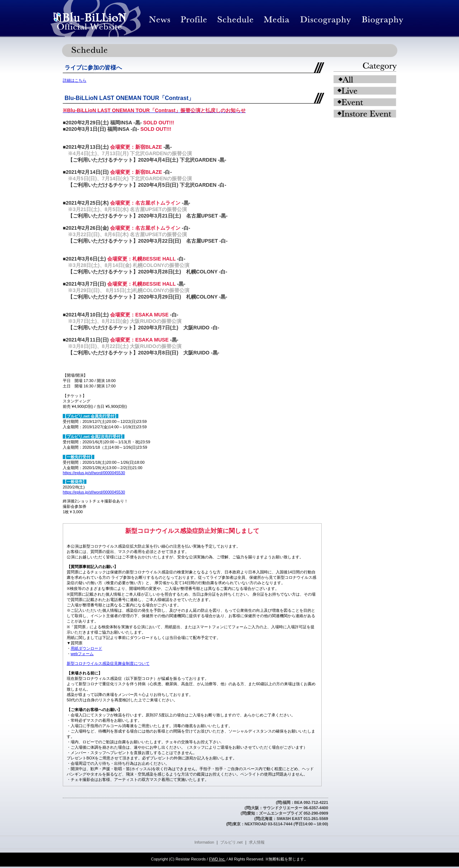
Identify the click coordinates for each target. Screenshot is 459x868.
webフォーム (82, 654)
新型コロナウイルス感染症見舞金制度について (108, 663)
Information (204, 842)
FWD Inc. (217, 859)
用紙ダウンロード (86, 648)
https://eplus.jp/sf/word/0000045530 (94, 473)
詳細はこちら (75, 80)
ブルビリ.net (231, 842)
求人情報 (257, 842)
